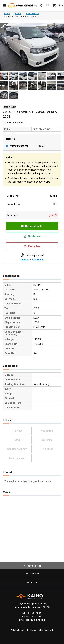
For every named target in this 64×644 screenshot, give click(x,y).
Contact (24, 260)
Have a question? (32, 255)
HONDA (18, 14)
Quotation (32, 236)
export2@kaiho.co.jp (35, 620)
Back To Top (32, 566)
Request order (32, 226)
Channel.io (38, 260)
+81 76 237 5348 (34, 613)
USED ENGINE (32, 14)
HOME (7, 14)
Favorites (32, 246)
